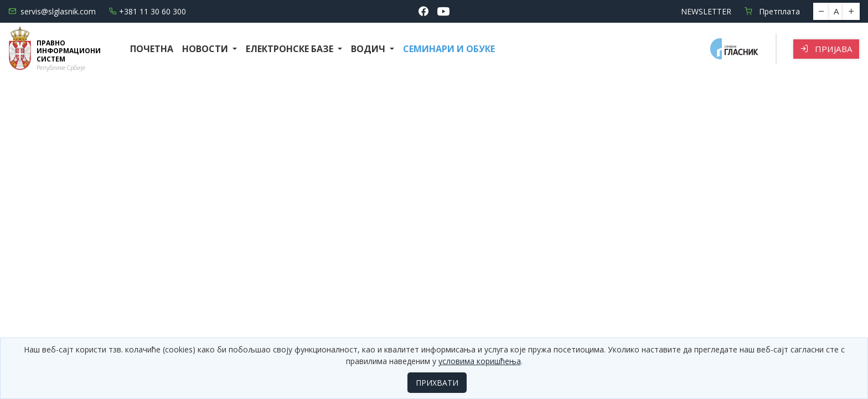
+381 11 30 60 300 (148, 11)
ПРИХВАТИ (437, 383)
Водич (369, 49)
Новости (206, 49)
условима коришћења (480, 361)
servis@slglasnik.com (52, 11)
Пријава (826, 49)
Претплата (772, 11)
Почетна (152, 49)
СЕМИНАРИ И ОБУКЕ (449, 49)
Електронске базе (291, 49)
